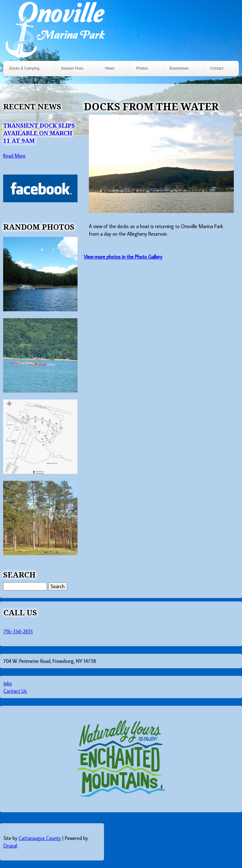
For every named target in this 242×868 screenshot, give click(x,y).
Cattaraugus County (40, 838)
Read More (14, 156)
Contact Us (15, 691)
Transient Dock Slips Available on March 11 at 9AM (39, 133)
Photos (142, 68)
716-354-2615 (18, 631)
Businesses (179, 68)
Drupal (10, 846)
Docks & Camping (24, 68)
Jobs (8, 683)
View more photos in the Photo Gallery (123, 257)
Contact (217, 68)
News (110, 68)
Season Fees (72, 68)
